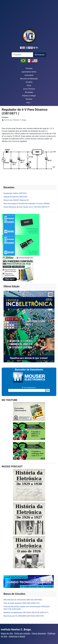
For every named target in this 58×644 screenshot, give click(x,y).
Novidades (29, 92)
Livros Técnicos (29, 89)
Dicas (29, 85)
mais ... (29, 102)
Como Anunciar (39, 633)
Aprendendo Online (29, 72)
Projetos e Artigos (29, 96)
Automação (29, 75)
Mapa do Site (7, 633)
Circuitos (29, 82)
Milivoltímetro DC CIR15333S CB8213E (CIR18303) (23, 600)
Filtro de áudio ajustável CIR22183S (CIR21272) (22, 603)
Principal (29, 68)
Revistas (29, 99)
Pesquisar (40, 55)
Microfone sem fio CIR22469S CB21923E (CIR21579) (24, 616)
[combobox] (22, 55)
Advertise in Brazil (17, 636)
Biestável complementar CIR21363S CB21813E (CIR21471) (26, 613)
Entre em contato (23, 633)
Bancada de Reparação (29, 79)
